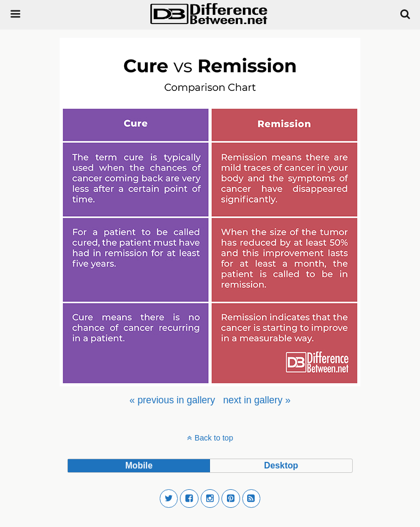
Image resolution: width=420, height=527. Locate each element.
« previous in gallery (172, 400)
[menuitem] (172, 400)
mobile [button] (139, 465)
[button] (169, 499)
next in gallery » (257, 400)
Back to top (214, 438)
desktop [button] (281, 465)
